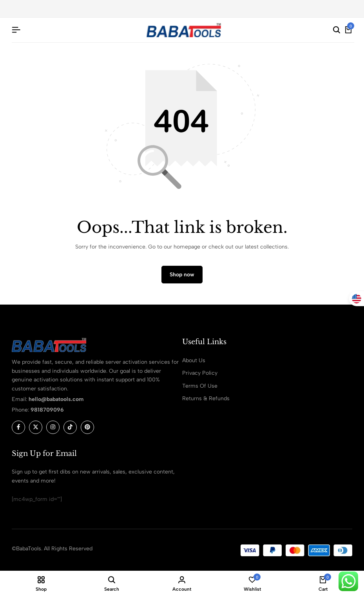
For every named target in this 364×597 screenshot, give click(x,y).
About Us (194, 360)
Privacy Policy (200, 373)
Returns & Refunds (206, 398)
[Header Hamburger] (16, 30)
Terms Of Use (200, 386)
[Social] (18, 427)
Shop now (182, 275)
